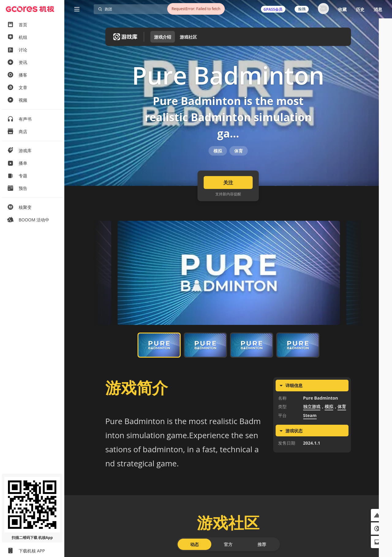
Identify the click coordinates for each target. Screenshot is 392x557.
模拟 (218, 166)
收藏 (342, 9)
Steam (310, 438)
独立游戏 (312, 429)
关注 (228, 205)
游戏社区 (188, 37)
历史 (360, 9)
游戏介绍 (163, 37)
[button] (377, 515)
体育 (239, 166)
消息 (378, 9)
